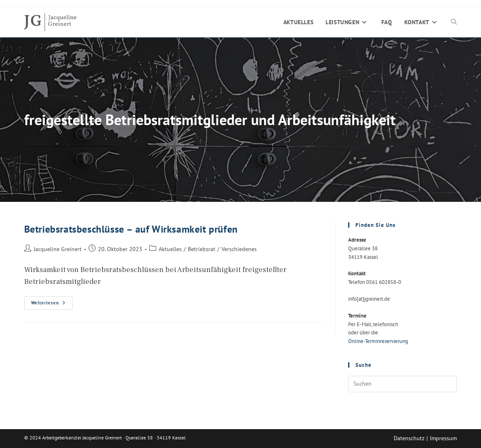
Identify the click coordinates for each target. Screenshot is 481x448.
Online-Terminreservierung (378, 341)
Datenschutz (409, 438)
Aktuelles (170, 249)
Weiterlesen (52, 305)
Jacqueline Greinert (58, 249)
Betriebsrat (202, 249)
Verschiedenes (239, 249)
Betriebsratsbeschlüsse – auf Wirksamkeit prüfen (131, 229)
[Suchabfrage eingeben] (403, 384)
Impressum (443, 438)
